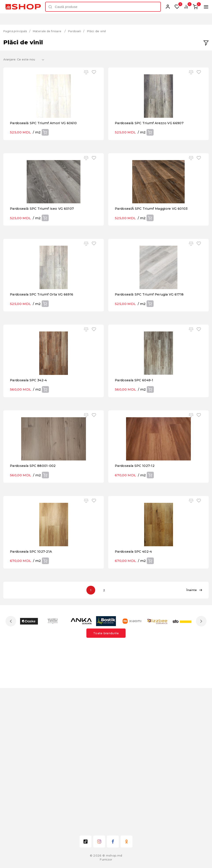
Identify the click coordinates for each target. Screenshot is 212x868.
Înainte (194, 731)
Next (200, 762)
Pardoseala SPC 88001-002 (34, 583)
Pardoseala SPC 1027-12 (136, 583)
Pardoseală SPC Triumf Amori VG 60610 (45, 146)
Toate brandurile (106, 774)
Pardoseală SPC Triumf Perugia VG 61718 (151, 365)
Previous (12, 762)
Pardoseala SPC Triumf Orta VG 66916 (44, 365)
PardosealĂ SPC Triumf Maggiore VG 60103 (153, 255)
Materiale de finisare (51, 31)
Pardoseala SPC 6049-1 (135, 474)
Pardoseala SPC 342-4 (30, 474)
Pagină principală (17, 31)
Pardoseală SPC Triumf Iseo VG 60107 (43, 255)
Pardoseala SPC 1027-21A (32, 692)
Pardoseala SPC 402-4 (135, 692)
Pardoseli (81, 31)
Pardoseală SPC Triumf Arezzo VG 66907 (151, 146)
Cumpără (45, 156)
